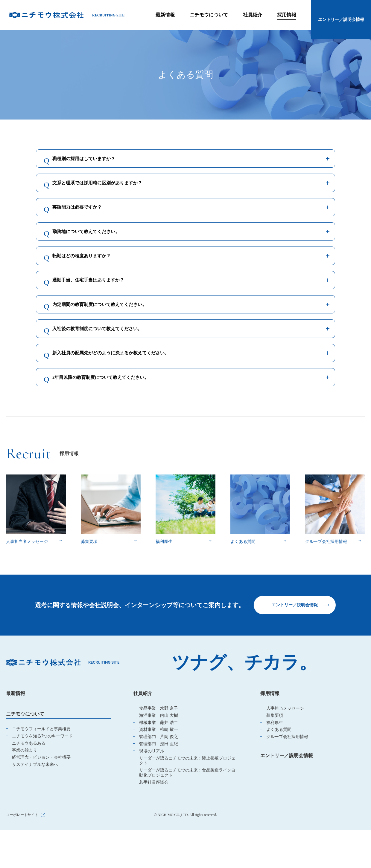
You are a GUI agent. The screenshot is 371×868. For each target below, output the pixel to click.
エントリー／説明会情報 (295, 658)
